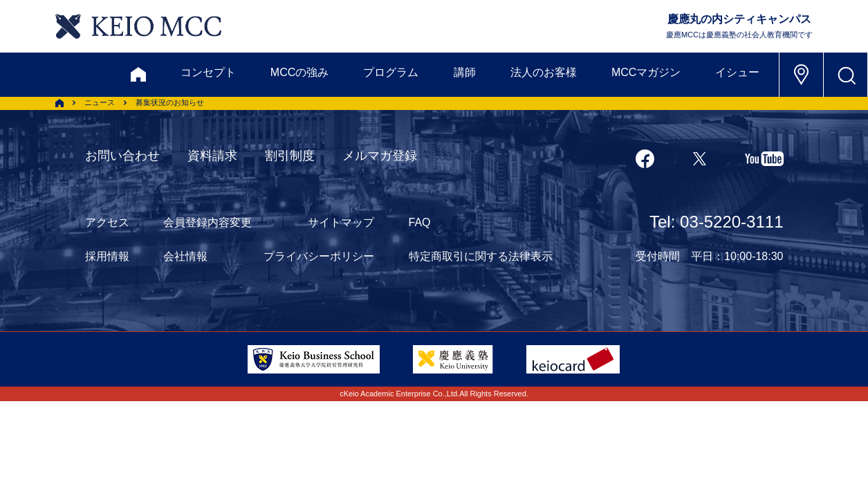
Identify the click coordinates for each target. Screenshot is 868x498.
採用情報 (107, 256)
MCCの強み (299, 72)
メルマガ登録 (380, 156)
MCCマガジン (646, 72)
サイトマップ (341, 222)
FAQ (420, 222)
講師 (465, 72)
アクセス (107, 222)
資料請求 (212, 156)
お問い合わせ (122, 156)
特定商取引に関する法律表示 (481, 256)
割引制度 (290, 156)
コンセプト (208, 72)
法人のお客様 (544, 72)
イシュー (737, 72)
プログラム (391, 72)
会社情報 (185, 256)
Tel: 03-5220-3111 (716, 222)
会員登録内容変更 (207, 222)
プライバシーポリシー (319, 256)
